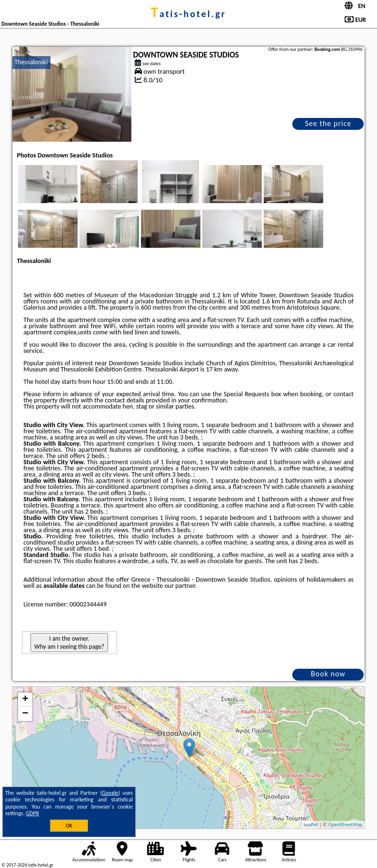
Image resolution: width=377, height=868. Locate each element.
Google (110, 793)
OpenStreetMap (346, 824)
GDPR (32, 813)
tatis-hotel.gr (188, 14)
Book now (328, 674)
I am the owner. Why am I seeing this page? (69, 643)
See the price (328, 123)
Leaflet (311, 824)
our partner (179, 586)
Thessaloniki (31, 62)
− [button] (25, 714)
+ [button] (25, 700)
